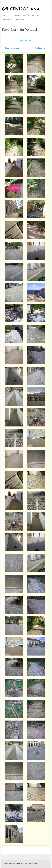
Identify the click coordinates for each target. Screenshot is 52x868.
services (35, 15)
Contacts (20, 20)
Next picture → (41, 48)
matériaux (8, 20)
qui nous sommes (21, 15)
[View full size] (26, 41)
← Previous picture (11, 48)
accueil (7, 15)
